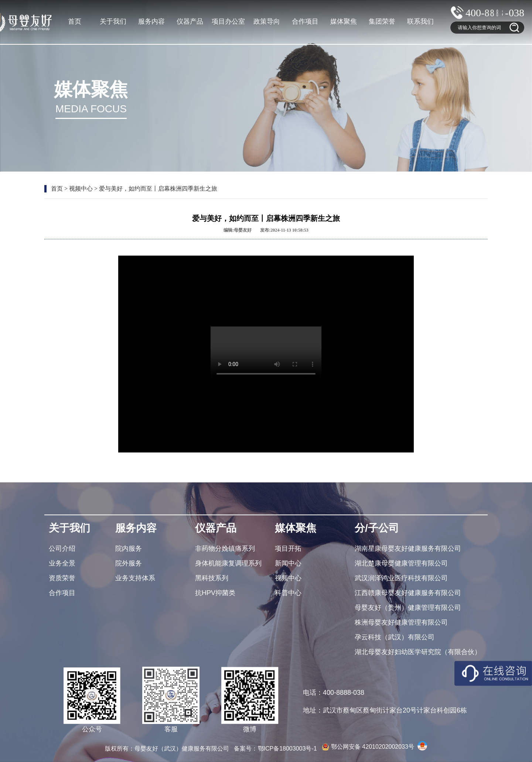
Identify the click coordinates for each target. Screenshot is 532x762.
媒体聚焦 (344, 21)
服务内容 (151, 21)
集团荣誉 (382, 21)
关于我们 (113, 21)
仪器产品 (190, 21)
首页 (75, 21)
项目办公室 (228, 21)
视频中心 (81, 189)
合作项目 (305, 21)
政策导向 (267, 21)
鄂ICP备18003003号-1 (288, 749)
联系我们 (420, 21)
